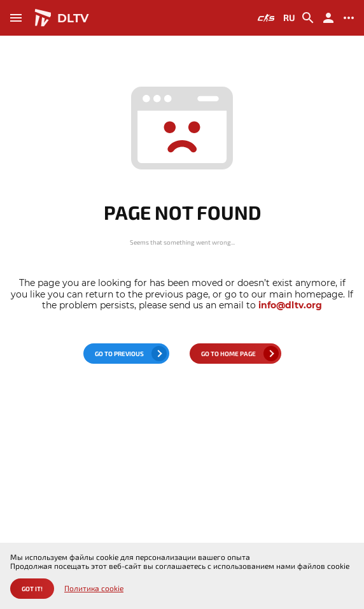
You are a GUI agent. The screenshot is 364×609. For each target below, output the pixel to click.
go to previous (119, 354)
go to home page (228, 354)
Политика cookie (94, 588)
